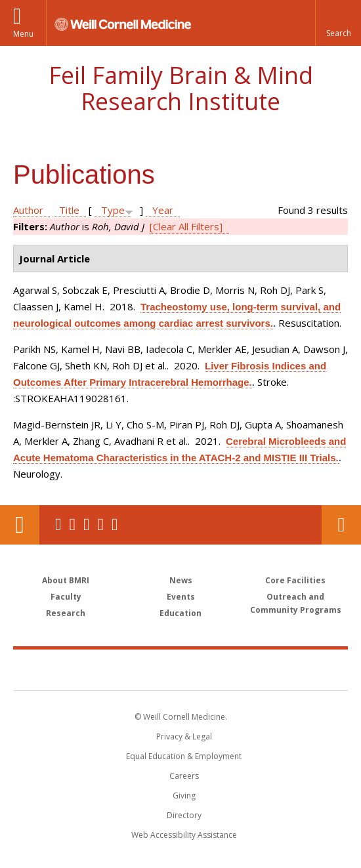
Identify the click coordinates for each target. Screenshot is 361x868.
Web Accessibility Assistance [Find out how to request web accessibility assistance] (184, 835)
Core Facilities (295, 580)
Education (180, 613)
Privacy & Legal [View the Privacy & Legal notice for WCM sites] (184, 736)
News (181, 580)
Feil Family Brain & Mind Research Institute (181, 88)
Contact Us (341, 525)
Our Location (20, 525)
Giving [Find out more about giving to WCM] (184, 796)
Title (69, 210)
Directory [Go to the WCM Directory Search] (184, 815)
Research (66, 613)
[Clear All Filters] (186, 226)
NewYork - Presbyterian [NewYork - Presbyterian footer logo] (264, 669)
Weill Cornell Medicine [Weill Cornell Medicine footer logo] (111, 669)
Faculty (66, 597)
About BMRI (66, 580)
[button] (338, 23)
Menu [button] (23, 34)
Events (181, 597)
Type (113, 210)
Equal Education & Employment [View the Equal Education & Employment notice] (184, 756)
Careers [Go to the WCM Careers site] (184, 776)
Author (28, 210)
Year (163, 210)
